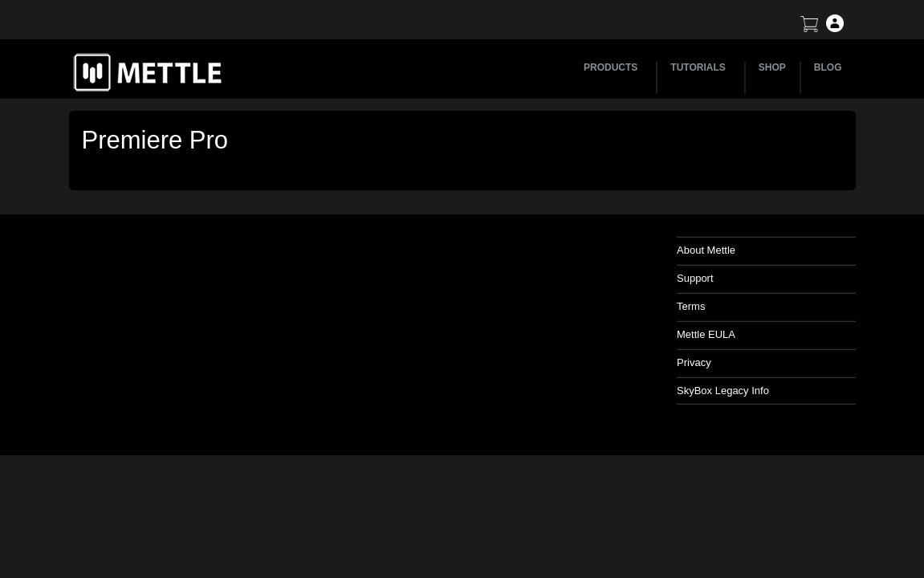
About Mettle (706, 250)
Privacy (694, 362)
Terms (691, 306)
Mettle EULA (706, 334)
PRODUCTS (613, 67)
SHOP (772, 67)
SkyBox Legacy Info (723, 391)
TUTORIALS (700, 67)
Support (695, 278)
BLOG (828, 67)
